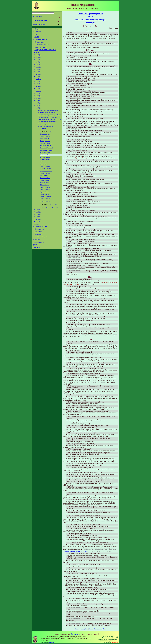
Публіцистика (39, 249)
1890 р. (38, 88)
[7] (52, 224)
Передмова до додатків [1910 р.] (48, 132)
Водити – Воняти (45, 181)
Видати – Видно (45, 145)
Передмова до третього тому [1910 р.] (49, 130)
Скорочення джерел (44, 135)
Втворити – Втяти (45, 193)
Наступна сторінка (100, 629)
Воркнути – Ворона (46, 183)
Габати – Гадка (44, 201)
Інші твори (38, 252)
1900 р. (38, 115)
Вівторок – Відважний (46, 160)
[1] (51, 143)
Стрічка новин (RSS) (40, 20)
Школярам (36, 269)
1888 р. (38, 82)
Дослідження (39, 263)
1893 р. (38, 96)
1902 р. (38, 227)
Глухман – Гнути (45, 218)
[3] (51, 221)
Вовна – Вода (44, 178)
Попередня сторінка (81, 629)
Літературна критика (42, 47)
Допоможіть (75, 634)
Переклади (38, 255)
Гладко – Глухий (45, 216)
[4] (56, 221)
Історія (37, 243)
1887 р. (38, 80)
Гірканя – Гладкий (45, 213)
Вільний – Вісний (45, 170)
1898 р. (38, 109)
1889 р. (38, 85)
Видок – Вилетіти (45, 148)
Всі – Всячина (44, 191)
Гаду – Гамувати (45, 203)
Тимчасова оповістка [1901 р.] (47, 122)
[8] (57, 224)
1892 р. (38, 93)
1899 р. (38, 112)
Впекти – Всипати (45, 188)
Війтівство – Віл (45, 168)
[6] (47, 224)
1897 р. (38, 107)
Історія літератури (41, 50)
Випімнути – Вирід (45, 153)
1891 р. (38, 90)
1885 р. (38, 74)
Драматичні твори (41, 41)
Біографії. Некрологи (42, 246)
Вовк (41, 176)
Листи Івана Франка (42, 257)
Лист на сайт (37, 16)
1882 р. (38, 66)
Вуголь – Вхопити (45, 196)
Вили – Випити (44, 150)
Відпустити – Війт (45, 165)
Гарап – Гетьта (44, 208)
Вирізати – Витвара (46, 155)
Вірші (36, 35)
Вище (91, 629)
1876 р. (38, 58)
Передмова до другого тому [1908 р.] (49, 127)
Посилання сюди (39, 25)
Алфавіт (37, 55)
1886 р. (38, 77)
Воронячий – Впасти (46, 186)
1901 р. (38, 117)
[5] (42, 224)
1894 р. (38, 98)
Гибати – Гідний (45, 211)
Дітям (35, 266)
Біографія (38, 32)
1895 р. (38, 101)
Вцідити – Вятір (45, 198)
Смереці (52, 642)
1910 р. (38, 240)
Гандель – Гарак (45, 206)
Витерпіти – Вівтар (46, 158)
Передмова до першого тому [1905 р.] (49, 125)
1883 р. (38, 69)
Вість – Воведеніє (45, 173)
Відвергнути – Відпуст (46, 163)
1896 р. (38, 104)
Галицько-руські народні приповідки (48, 120)
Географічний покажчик (47, 137)
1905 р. (38, 235)
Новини (37, 29)
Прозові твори (39, 44)
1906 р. (38, 238)
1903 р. (38, 229)
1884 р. (38, 71)
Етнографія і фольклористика (45, 52)
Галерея (37, 260)
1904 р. (38, 232)
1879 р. (38, 61)
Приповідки (43, 140)
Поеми (37, 38)
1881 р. (38, 63)
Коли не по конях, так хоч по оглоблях (76, 551)
